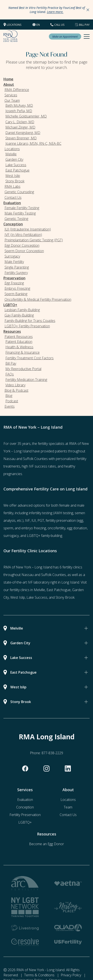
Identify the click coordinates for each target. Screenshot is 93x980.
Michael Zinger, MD (20, 127)
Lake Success (16, 165)
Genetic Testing (16, 219)
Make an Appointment (65, 37)
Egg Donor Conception (22, 245)
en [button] (38, 25)
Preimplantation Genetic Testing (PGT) (34, 240)
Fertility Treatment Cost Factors (29, 358)
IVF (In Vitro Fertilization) (23, 235)
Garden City (14, 159)
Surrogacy (12, 256)
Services (11, 95)
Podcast (12, 401)
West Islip (13, 176)
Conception (13, 224)
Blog (9, 396)
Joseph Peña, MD (19, 111)
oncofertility (57, 528)
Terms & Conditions (39, 975)
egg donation (77, 528)
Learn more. (55, 12)
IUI (34, 520)
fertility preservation (61, 520)
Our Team (12, 100)
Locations (14, 25)
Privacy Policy (71, 975)
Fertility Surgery (16, 273)
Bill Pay (84, 25)
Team (68, 807)
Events (10, 406)
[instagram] (46, 768)
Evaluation (12, 203)
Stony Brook (15, 181)
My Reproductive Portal (23, 369)
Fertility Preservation (25, 815)
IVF (27, 520)
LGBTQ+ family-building (45, 536)
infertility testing (41, 513)
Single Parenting (17, 267)
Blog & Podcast (16, 390)
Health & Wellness (19, 347)
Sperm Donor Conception (24, 251)
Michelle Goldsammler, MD (26, 116)
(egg (80, 520)
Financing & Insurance (22, 352)
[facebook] (25, 768)
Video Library (15, 385)
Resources (12, 331)
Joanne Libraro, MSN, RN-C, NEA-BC (33, 143)
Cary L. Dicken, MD (20, 122)
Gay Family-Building (19, 315)
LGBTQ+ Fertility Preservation (27, 326)
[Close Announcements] (88, 10)
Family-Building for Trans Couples (30, 321)
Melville (11, 154)
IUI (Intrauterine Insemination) (28, 229)
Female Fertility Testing (22, 208)
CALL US (59, 25)
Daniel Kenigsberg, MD (23, 133)
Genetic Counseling (19, 192)
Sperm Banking (16, 294)
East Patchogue (17, 170)
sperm (8, 528)
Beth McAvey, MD (19, 105)
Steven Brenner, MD (21, 138)
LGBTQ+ (10, 305)
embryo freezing (34, 528)
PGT (41, 520)
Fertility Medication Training (26, 380)
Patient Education (19, 342)
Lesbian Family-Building (22, 310)
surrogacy (11, 536)
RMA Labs (12, 186)
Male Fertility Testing (20, 213)
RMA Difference (17, 90)
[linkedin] (68, 768)
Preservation (14, 278)
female (64, 505)
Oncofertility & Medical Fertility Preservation (38, 299)
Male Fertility (14, 262)
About (9, 84)
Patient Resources (19, 337)
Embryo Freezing (17, 288)
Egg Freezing (14, 283)
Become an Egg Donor (46, 844)
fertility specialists (51, 444)
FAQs (10, 374)
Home (8, 79)
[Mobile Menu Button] (87, 37)
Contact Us (13, 197)
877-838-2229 (52, 753)
